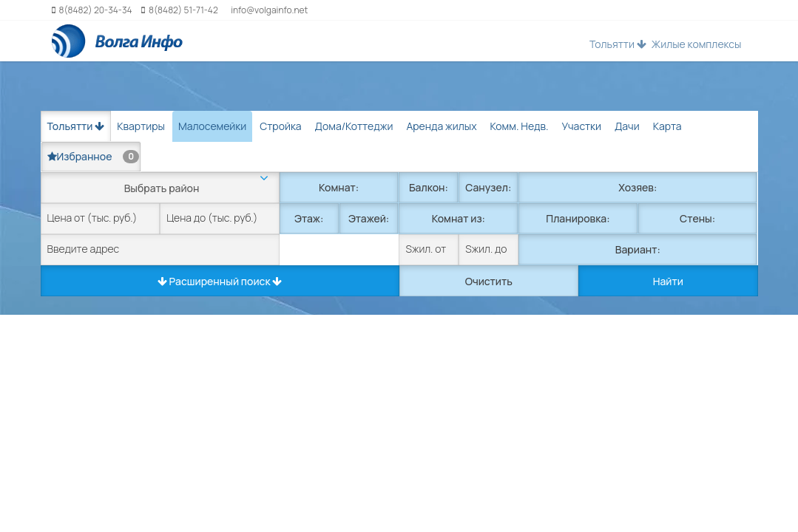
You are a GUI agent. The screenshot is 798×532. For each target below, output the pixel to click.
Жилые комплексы (697, 44)
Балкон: (429, 187)
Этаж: (309, 218)
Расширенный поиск (220, 281)
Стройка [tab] (280, 126)
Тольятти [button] (618, 44)
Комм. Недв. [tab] (520, 126)
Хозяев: (638, 187)
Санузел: (488, 187)
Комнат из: (459, 218)
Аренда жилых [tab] (441, 126)
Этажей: (369, 218)
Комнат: (339, 187)
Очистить (489, 281)
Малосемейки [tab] (212, 126)
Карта (667, 126)
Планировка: (578, 218)
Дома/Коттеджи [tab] (354, 126)
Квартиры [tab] (141, 126)
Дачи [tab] (627, 126)
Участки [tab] (582, 126)
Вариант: (638, 249)
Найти (668, 281)
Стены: (697, 218)
